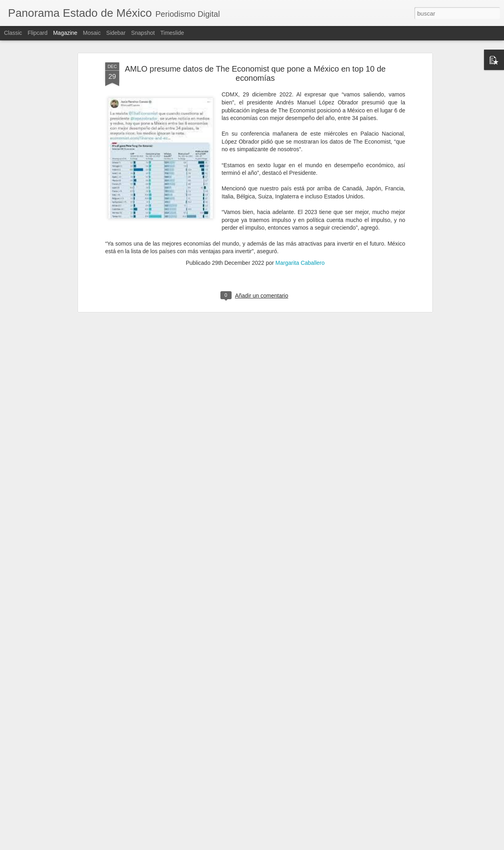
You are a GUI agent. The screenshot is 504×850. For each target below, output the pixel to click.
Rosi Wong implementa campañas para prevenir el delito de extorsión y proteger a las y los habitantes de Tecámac (248, 757)
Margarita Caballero (300, 188)
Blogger (283, 846)
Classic (13, 33)
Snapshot (143, 33)
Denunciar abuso (310, 846)
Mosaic (92, 33)
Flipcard (38, 33)
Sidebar (116, 33)
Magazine (65, 33)
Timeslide (172, 33)
